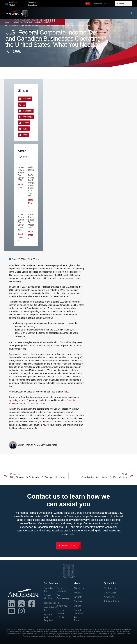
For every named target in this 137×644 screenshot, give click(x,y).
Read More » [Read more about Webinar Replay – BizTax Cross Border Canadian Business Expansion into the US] (31, 203)
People (78, 593)
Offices (78, 606)
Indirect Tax (50, 603)
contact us (49, 422)
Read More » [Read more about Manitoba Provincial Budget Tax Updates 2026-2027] (20, 237)
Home (7, 22)
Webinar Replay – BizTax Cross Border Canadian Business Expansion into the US (33, 182)
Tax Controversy (63, 597)
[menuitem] (88, 4)
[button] (25, 99)
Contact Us (110, 588)
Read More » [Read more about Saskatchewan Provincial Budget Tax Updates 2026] (31, 235)
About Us (79, 588)
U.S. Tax (61, 618)
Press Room (77, 619)
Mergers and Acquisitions (50, 618)
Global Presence (79, 612)
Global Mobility (48, 597)
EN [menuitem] (88, 4)
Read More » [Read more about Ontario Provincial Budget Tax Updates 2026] (20, 188)
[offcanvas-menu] (131, 13)
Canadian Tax (49, 590)
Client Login (110, 593)
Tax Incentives (62, 605)
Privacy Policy (111, 602)
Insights (78, 597)
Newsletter (110, 597)
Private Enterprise (62, 590)
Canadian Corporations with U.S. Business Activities (30, 23)
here (66, 392)
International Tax (50, 609)
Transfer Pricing (61, 612)
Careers (78, 602)
